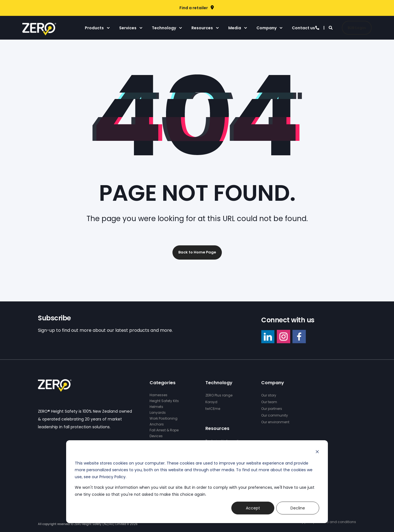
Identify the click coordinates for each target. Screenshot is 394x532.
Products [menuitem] (94, 28)
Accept (253, 508)
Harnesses (158, 395)
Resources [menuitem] (202, 28)
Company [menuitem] (266, 28)
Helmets (156, 407)
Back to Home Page (197, 252)
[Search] (331, 27)
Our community (275, 415)
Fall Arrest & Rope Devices (164, 433)
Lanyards (158, 413)
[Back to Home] (39, 32)
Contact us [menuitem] (303, 28)
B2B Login (357, 27)
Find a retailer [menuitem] (194, 8)
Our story (269, 395)
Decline (298, 508)
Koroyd (211, 402)
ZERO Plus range (219, 395)
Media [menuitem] (235, 28)
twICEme (213, 409)
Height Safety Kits (164, 401)
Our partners (272, 409)
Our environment (275, 422)
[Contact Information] (317, 27)
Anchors (157, 424)
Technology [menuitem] (164, 28)
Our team (269, 402)
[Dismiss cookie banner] (317, 452)
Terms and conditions (337, 522)
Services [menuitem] (128, 28)
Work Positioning (164, 418)
